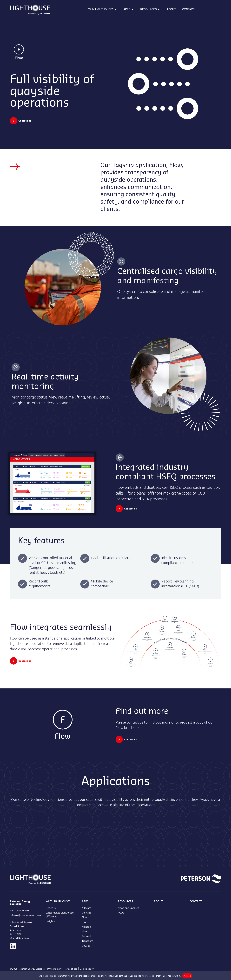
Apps (85, 901)
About (158, 901)
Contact (196, 901)
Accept (187, 976)
